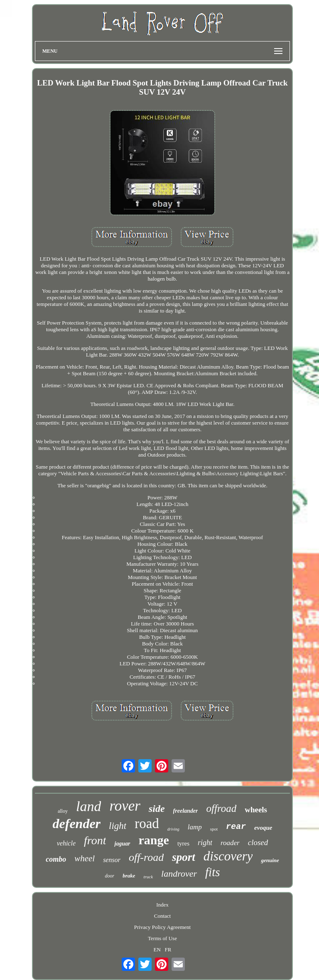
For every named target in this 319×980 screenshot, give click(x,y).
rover (125, 806)
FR (168, 949)
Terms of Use (162, 938)
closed (258, 842)
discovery (228, 856)
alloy (63, 811)
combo (56, 859)
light (118, 826)
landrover (179, 874)
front (95, 840)
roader (230, 843)
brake (129, 876)
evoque (263, 828)
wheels (256, 810)
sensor (112, 860)
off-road (146, 857)
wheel (85, 858)
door (109, 876)
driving (173, 829)
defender (77, 824)
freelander (186, 811)
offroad (221, 808)
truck (148, 877)
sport (184, 857)
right (205, 843)
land (88, 806)
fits (212, 872)
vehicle (66, 843)
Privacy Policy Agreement (162, 927)
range (154, 840)
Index (162, 905)
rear (236, 827)
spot (214, 829)
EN (157, 949)
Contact (162, 916)
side (157, 809)
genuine (270, 860)
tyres (183, 843)
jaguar (122, 844)
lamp (195, 827)
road (147, 824)
